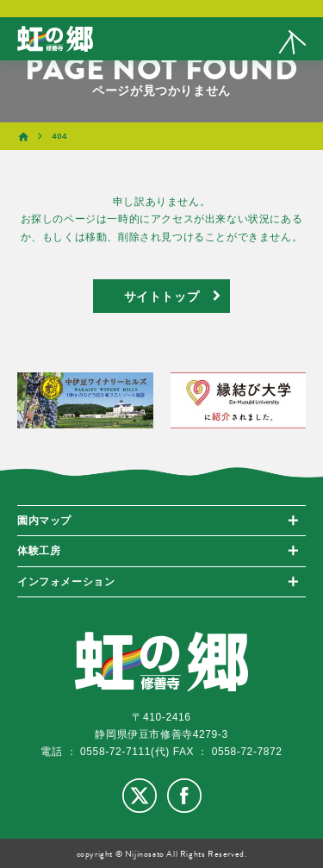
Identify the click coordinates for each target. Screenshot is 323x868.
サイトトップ (162, 296)
